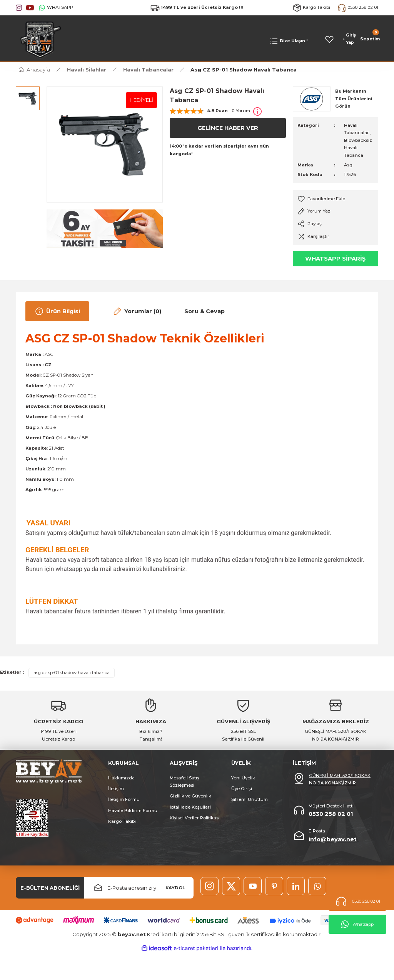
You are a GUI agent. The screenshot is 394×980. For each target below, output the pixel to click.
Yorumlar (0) (137, 311)
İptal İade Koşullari (190, 807)
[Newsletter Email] (139, 888)
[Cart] (369, 39)
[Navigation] (288, 41)
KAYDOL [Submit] (175, 888)
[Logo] (39, 39)
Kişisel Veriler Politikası (195, 818)
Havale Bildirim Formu (133, 811)
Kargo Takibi (122, 821)
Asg (348, 165)
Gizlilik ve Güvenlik (190, 796)
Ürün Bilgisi (57, 311)
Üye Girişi (242, 789)
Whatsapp (357, 924)
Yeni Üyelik (243, 778)
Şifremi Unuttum (250, 799)
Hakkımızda (121, 778)
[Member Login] (349, 39)
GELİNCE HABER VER (228, 128)
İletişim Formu (124, 799)
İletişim (116, 789)
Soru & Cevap (205, 311)
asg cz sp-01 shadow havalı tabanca (72, 673)
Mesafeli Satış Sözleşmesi (184, 782)
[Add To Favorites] (336, 199)
